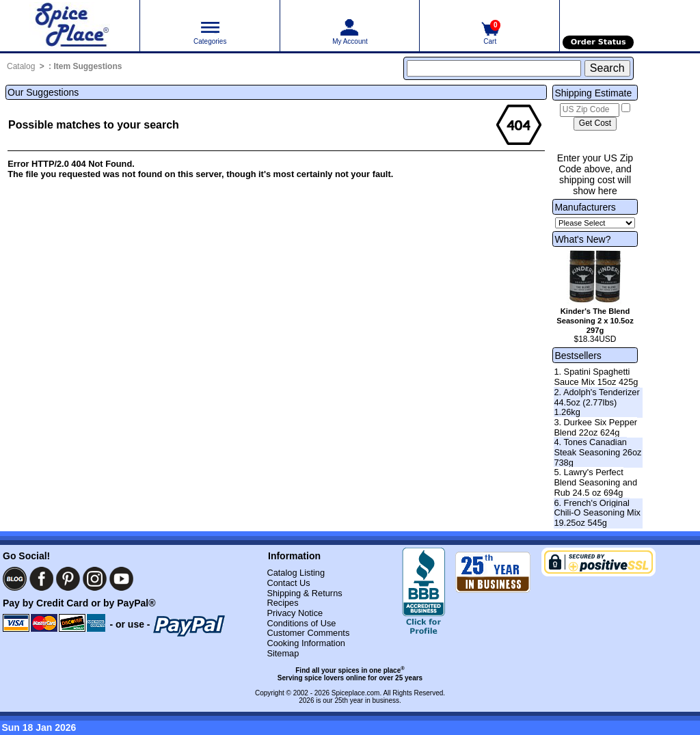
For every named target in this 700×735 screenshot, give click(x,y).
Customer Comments (308, 633)
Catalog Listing (296, 573)
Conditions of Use (301, 623)
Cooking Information (306, 643)
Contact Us (288, 583)
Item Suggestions (87, 66)
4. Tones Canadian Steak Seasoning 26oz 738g (597, 452)
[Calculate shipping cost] (595, 124)
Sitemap (283, 653)
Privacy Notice (295, 613)
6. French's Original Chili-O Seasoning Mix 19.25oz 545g (597, 513)
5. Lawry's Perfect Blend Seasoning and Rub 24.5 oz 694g (595, 482)
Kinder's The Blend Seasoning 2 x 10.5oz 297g (595, 321)
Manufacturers (585, 207)
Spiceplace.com (356, 693)
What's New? (582, 239)
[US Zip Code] (590, 110)
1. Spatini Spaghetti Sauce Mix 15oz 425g (596, 377)
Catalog (21, 66)
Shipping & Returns (304, 593)
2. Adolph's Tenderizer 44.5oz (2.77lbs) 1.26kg (596, 402)
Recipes (282, 603)
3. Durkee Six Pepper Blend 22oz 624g (595, 427)
